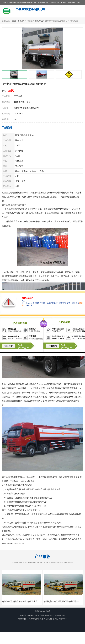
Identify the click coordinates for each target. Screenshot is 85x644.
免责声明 (44, 619)
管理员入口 (53, 619)
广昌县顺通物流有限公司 (45, 615)
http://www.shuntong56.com (13, 543)
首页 (14, 21)
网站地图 (63, 619)
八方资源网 (34, 619)
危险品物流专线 (36, 21)
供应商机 (22, 21)
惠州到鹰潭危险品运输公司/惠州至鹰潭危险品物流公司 (27, 601)
